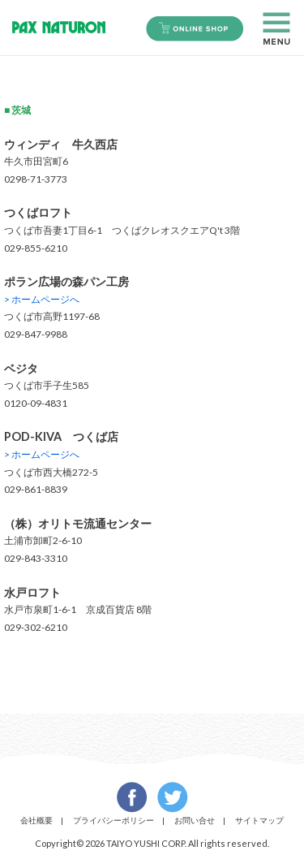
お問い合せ (195, 820)
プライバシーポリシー (113, 820)
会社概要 (36, 820)
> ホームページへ (42, 299)
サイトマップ (259, 820)
